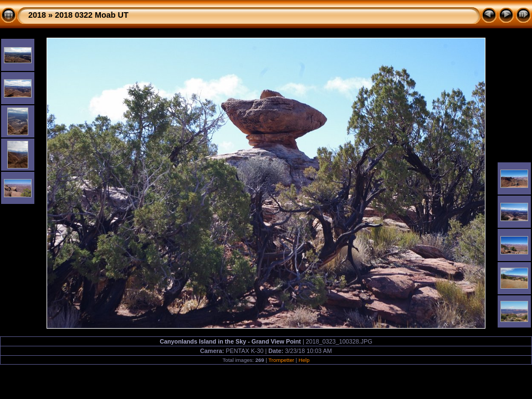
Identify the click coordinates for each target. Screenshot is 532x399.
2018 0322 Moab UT (92, 15)
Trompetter (281, 360)
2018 (37, 15)
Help (304, 360)
